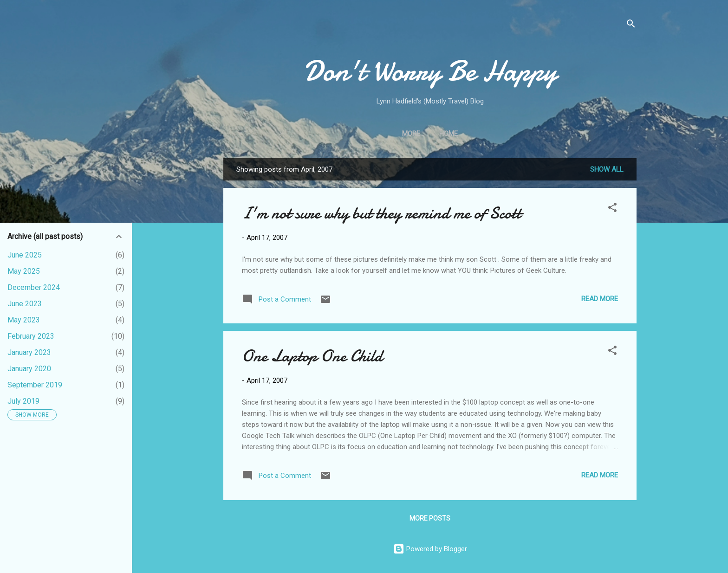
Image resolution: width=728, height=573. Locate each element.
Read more (600, 299)
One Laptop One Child (312, 356)
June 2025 (25, 255)
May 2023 (24, 320)
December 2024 (34, 287)
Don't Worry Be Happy (430, 71)
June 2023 (25, 304)
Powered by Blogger (430, 549)
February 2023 (31, 336)
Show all (607, 169)
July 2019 (23, 401)
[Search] (631, 25)
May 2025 (24, 271)
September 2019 (35, 385)
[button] (612, 209)
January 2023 (29, 352)
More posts (430, 518)
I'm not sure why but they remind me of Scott (381, 213)
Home (430, 134)
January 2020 (29, 369)
